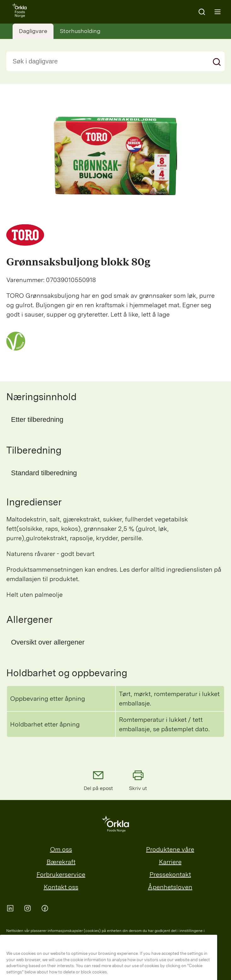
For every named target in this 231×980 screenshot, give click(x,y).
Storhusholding (80, 31)
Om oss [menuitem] (61, 849)
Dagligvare (33, 31)
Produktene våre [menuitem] (170, 849)
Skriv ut (138, 780)
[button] (115, 420)
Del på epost (98, 780)
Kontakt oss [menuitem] (61, 887)
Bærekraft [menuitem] (61, 862)
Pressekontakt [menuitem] (170, 874)
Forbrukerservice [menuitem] (61, 874)
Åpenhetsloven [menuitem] (170, 887)
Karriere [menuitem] (170, 862)
